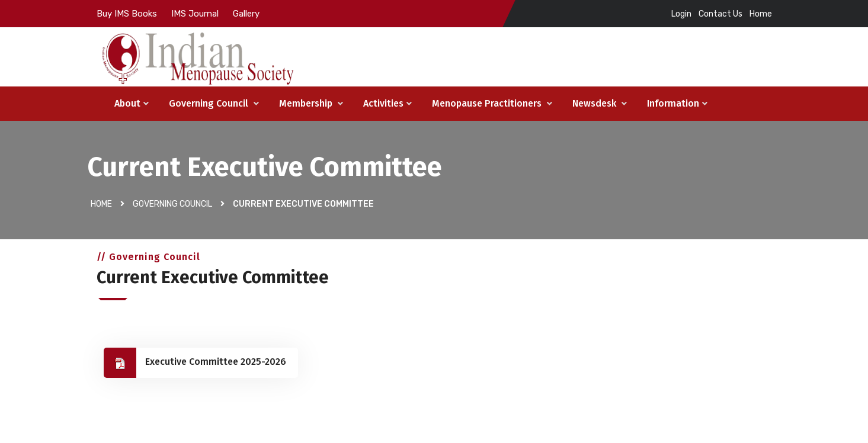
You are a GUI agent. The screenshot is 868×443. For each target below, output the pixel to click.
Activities (387, 103)
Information (677, 103)
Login (681, 14)
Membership (311, 103)
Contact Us (720, 14)
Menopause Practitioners (492, 103)
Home (761, 14)
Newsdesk (600, 103)
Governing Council (214, 103)
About (132, 103)
